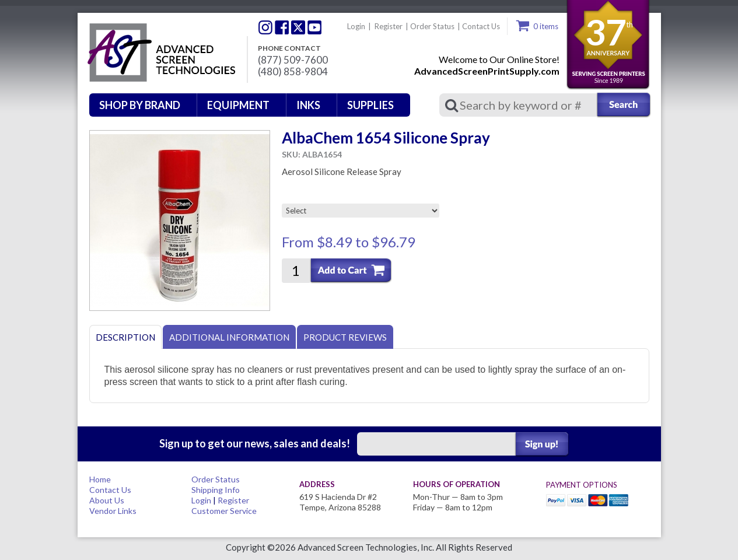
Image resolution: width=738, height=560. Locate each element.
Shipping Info (216, 490)
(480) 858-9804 (293, 72)
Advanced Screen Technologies (160, 53)
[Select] (361, 211)
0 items (546, 26)
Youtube (314, 27)
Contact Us (481, 26)
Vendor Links (113, 511)
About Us (107, 500)
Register (389, 26)
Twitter (265, 27)
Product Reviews (345, 337)
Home (100, 479)
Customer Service (224, 511)
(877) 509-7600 (293, 60)
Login (356, 26)
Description (125, 337)
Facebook (282, 27)
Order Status (432, 26)
